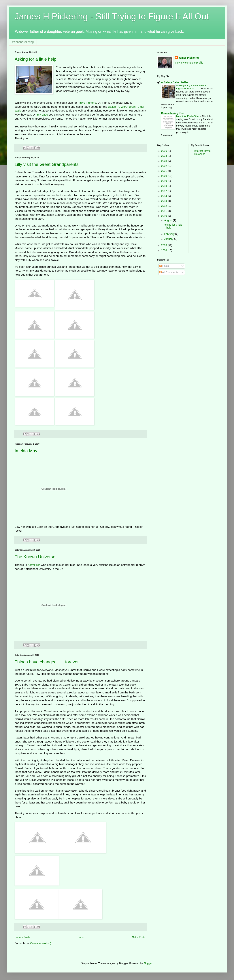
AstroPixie (34, 565)
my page (43, 115)
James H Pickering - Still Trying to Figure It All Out (112, 16)
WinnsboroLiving (23, 42)
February (170, 234)
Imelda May (26, 451)
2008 (164, 250)
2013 (164, 201)
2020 (164, 176)
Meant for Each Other (188, 116)
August (168, 220)
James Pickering (189, 58)
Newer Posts (23, 937)
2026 (164, 151)
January (169, 239)
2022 (164, 166)
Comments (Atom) (41, 943)
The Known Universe (35, 557)
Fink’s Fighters (87, 103)
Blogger (148, 963)
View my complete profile (189, 63)
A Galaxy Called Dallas (175, 82)
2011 (164, 211)
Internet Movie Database (202, 152)
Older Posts (139, 937)
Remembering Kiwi (173, 113)
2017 (164, 191)
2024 (164, 156)
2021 (164, 171)
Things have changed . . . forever (47, 662)
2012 (164, 206)
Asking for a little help (35, 59)
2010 (164, 216)
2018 (164, 186)
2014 (164, 196)
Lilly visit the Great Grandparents (47, 164)
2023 (164, 161)
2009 (164, 245)
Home (81, 937)
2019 (164, 181)
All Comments (169, 272)
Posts (164, 266)
